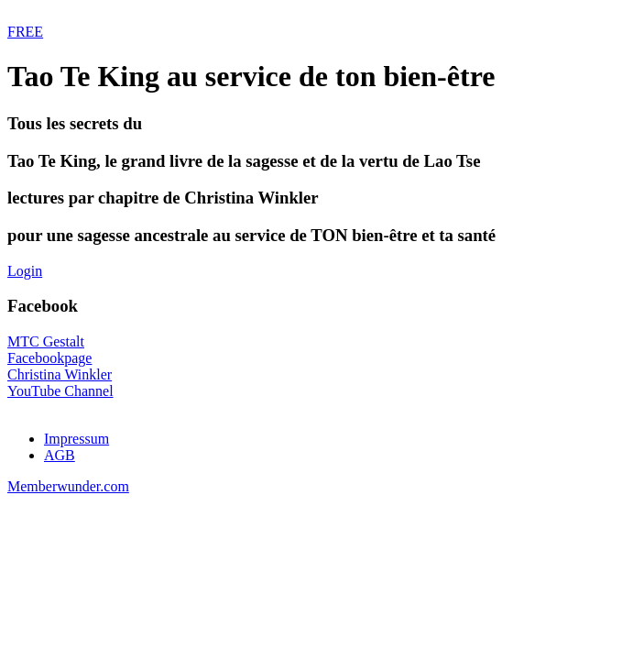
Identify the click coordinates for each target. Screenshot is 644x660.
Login (25, 271)
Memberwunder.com (68, 486)
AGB (60, 455)
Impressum (76, 439)
